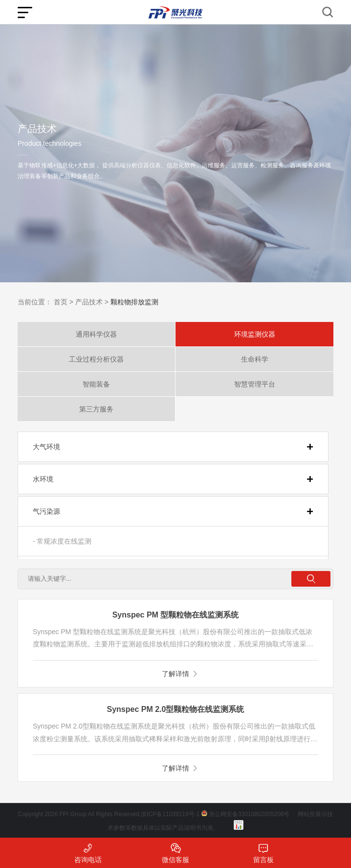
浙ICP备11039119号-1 (170, 814)
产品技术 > (92, 302)
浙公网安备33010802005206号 (249, 814)
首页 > (64, 302)
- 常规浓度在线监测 (62, 541)
